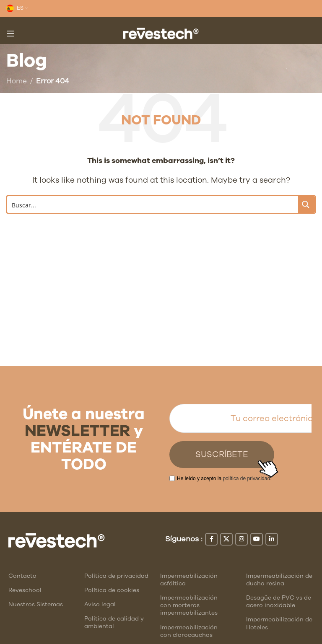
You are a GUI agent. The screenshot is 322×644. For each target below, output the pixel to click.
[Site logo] (161, 33)
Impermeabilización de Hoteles (279, 623)
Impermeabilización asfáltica (189, 580)
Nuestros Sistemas (36, 604)
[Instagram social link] (241, 539)
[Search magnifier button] (306, 204)
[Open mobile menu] (10, 34)
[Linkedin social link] (272, 539)
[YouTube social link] (257, 539)
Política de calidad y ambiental (114, 622)
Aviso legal (100, 604)
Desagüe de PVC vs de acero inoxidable (279, 601)
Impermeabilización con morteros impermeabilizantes (189, 605)
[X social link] (226, 539)
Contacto (22, 576)
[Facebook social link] (211, 539)
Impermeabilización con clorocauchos (189, 631)
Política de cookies (112, 590)
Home (17, 81)
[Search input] (153, 204)
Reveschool (25, 590)
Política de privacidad (116, 576)
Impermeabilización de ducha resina (279, 580)
